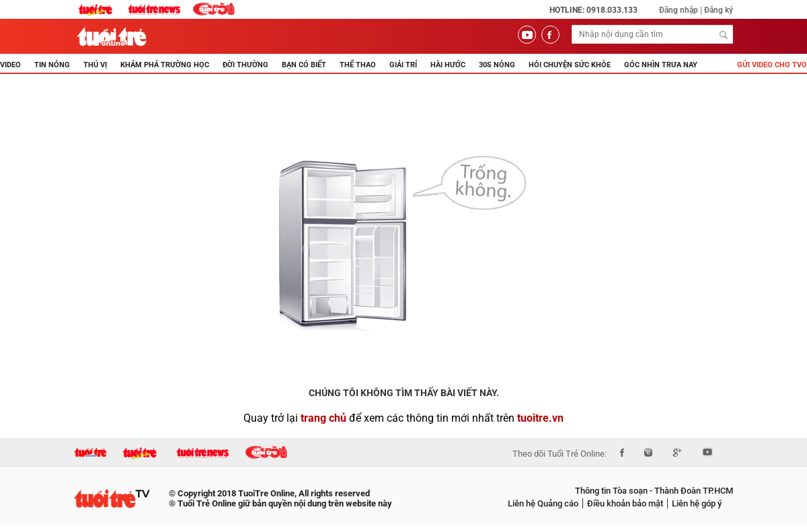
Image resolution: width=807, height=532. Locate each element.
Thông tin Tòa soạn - (614, 491)
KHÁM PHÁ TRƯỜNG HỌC (165, 65)
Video (10, 65)
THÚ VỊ (95, 65)
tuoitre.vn (540, 418)
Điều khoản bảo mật (625, 503)
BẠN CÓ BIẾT (304, 65)
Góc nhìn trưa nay (661, 65)
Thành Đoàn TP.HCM (693, 491)
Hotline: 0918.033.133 (593, 10)
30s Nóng (497, 65)
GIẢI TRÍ (403, 65)
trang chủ (323, 418)
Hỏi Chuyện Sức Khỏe (570, 65)
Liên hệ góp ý (697, 503)
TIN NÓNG (52, 65)
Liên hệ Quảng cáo (543, 503)
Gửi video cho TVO (772, 65)
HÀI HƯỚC (448, 65)
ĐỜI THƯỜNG (245, 65)
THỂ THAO (358, 65)
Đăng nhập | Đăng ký (696, 10)
